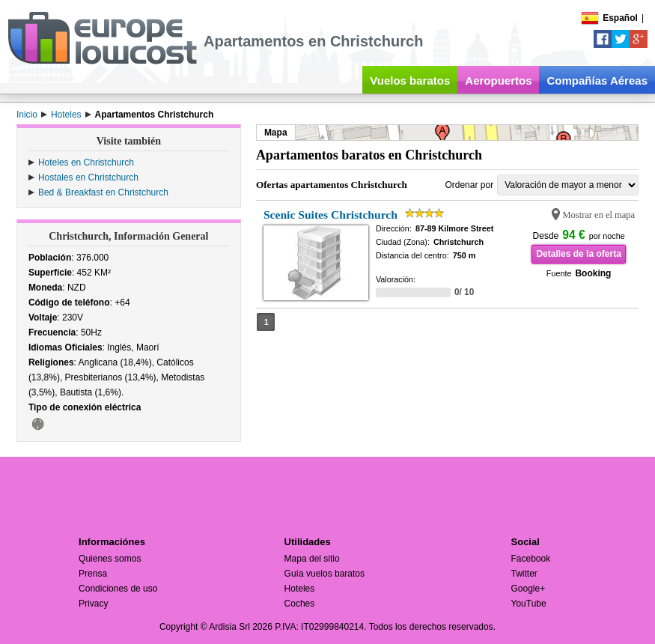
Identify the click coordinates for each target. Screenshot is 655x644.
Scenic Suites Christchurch (330, 215)
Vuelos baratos (410, 80)
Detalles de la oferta (578, 254)
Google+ (528, 589)
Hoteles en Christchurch (86, 162)
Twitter (524, 574)
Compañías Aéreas (597, 80)
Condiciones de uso (118, 589)
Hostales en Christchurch (88, 177)
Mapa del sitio (312, 559)
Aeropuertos (498, 80)
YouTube (529, 604)
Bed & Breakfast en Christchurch (103, 192)
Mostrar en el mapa (599, 215)
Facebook (531, 559)
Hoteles (300, 589)
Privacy (93, 604)
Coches (300, 604)
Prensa (93, 574)
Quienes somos (110, 559)
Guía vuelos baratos (325, 574)
